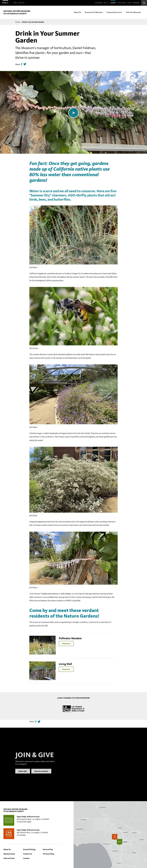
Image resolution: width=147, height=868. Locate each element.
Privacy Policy (49, 854)
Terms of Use (48, 849)
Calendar (99, 3)
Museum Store (9, 854)
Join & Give (122, 3)
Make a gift (23, 774)
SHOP (129, 3)
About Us (7, 849)
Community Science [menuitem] (114, 12)
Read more (66, 643)
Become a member (41, 774)
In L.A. (106, 3)
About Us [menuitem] (77, 12)
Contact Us (28, 854)
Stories (113, 3)
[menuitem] (5, 3)
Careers (26, 858)
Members (136, 3)
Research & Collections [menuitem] (94, 12)
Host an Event (9, 858)
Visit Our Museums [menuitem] (133, 12)
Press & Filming (29, 849)
